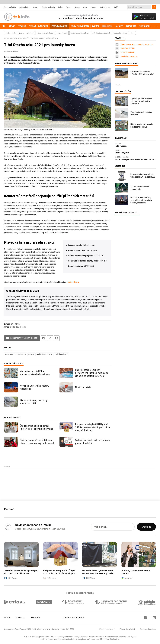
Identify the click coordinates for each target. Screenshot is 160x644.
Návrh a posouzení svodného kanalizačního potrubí (142, 126)
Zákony (69, 7)
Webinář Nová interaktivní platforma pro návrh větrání (93, 442)
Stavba (31, 354)
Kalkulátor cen (105, 7)
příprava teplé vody (26, 33)
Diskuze (36, 7)
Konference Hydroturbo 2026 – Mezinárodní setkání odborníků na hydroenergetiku (135, 160)
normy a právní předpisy (80, 33)
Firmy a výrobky (10, 7)
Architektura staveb (44, 354)
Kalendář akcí (24, 7)
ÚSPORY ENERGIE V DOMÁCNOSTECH (137, 44)
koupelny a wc (62, 33)
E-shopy (93, 7)
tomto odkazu (73, 282)
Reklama (21, 618)
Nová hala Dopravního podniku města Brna (35, 387)
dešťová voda (11, 33)
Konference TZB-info (74, 618)
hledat (57, 338)
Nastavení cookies (148, 629)
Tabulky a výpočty (48, 7)
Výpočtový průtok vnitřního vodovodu (141, 113)
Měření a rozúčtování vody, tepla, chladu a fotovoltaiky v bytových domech (141, 200)
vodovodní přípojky (120, 33)
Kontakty (36, 618)
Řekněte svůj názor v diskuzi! (24, 338)
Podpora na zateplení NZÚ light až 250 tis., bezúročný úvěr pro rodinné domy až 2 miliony (93, 427)
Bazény (27, 38)
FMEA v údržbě (121, 146)
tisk (43, 338)
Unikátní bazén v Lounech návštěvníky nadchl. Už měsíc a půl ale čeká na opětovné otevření (92, 373)
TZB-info (7, 38)
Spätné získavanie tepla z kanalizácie (140, 188)
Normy (77, 7)
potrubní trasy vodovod (101, 33)
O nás (7, 618)
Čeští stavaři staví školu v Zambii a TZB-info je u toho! (142, 73)
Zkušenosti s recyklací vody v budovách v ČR (34, 402)
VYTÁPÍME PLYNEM (129, 56)
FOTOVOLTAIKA (127, 52)
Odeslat (146, 527)
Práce (60, 7)
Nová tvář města (83, 387)
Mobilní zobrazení (107, 629)
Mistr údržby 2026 (122, 153)
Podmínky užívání (127, 629)
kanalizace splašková (45, 33)
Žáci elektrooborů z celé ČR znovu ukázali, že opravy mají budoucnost (37, 442)
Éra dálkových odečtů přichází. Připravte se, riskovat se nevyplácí (37, 427)
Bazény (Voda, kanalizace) (16, 354)
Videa (85, 7)
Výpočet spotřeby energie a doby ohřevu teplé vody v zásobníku (141, 101)
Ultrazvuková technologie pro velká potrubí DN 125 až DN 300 (143, 176)
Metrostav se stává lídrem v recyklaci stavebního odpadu (35, 373)
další (133, 33)
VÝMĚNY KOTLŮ (128, 48)
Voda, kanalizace (17, 38)
